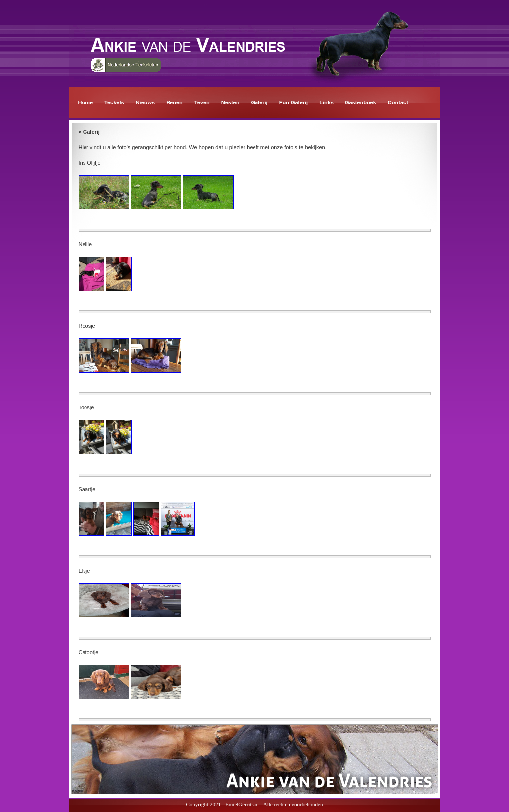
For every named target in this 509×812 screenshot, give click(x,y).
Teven (202, 102)
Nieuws (145, 102)
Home (86, 102)
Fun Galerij (294, 102)
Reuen (174, 102)
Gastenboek (361, 102)
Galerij (259, 102)
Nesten (230, 102)
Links (326, 102)
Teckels (114, 102)
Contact (398, 102)
